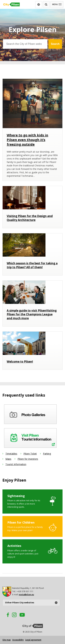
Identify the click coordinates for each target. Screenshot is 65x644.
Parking (47, 454)
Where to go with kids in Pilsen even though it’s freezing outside (27, 140)
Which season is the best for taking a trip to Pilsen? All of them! (32, 265)
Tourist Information (16, 464)
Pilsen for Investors (28, 459)
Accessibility (18, 640)
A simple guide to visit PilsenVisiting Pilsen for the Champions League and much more (32, 314)
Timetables (11, 454)
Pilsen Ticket (30, 454)
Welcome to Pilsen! (20, 362)
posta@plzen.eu (26, 595)
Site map (7, 640)
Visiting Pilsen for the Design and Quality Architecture (30, 218)
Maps (8, 459)
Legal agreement (33, 640)
